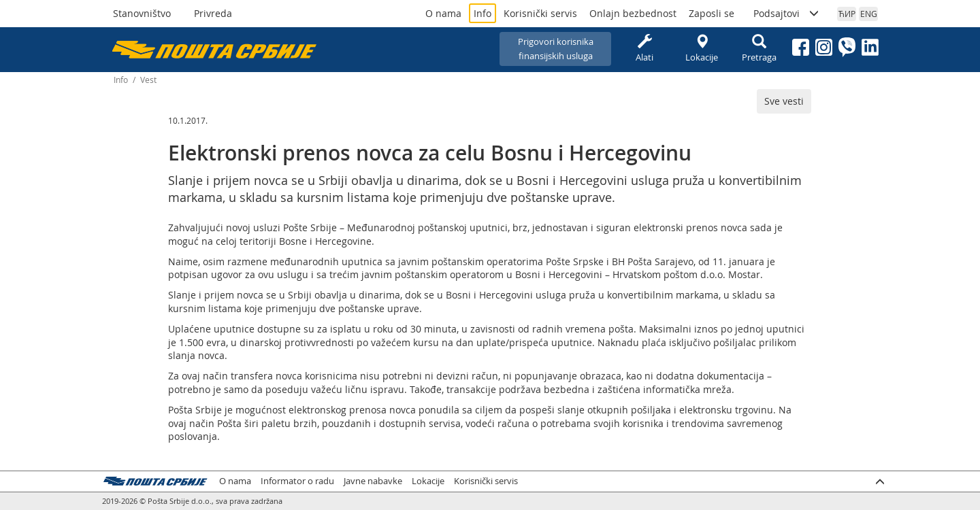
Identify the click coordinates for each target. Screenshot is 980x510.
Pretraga (759, 49)
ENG (869, 14)
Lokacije (702, 49)
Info (483, 13)
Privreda (213, 13)
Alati (644, 49)
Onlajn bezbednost (633, 13)
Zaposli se (712, 13)
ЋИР (847, 14)
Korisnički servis (540, 13)
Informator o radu (297, 481)
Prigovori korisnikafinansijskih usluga (556, 49)
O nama (443, 13)
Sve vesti (784, 101)
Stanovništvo (142, 13)
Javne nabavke (373, 481)
